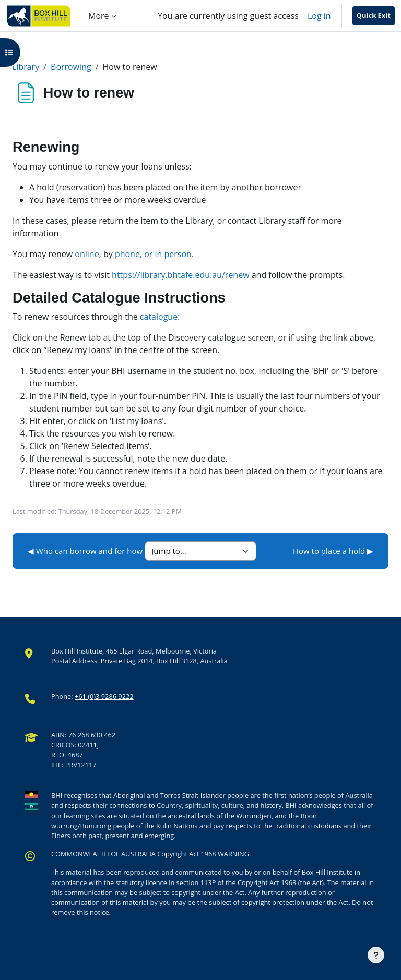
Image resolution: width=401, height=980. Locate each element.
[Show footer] (376, 955)
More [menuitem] (99, 16)
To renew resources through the (76, 317)
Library (26, 67)
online (87, 254)
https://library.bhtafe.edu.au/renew (180, 275)
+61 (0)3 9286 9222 (104, 696)
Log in (319, 16)
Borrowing (71, 67)
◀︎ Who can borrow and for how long (94, 551)
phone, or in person (153, 254)
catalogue (159, 317)
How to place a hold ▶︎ (333, 551)
